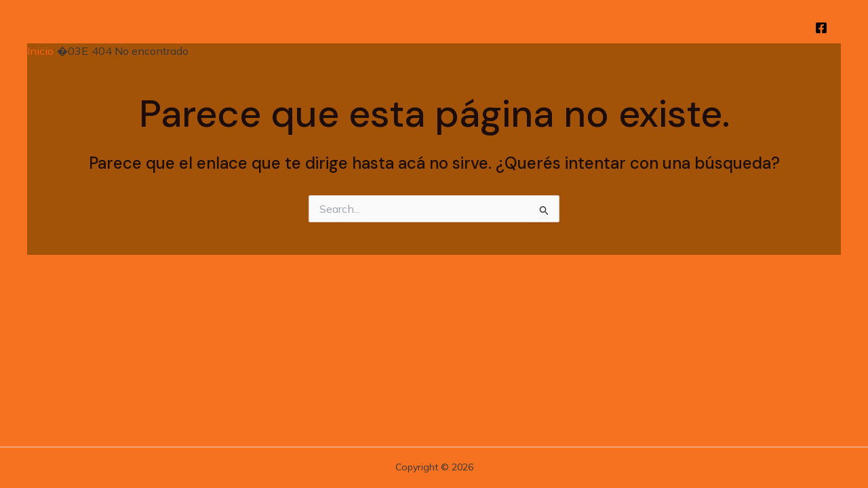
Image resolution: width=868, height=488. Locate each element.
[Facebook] (821, 28)
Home (772, 27)
